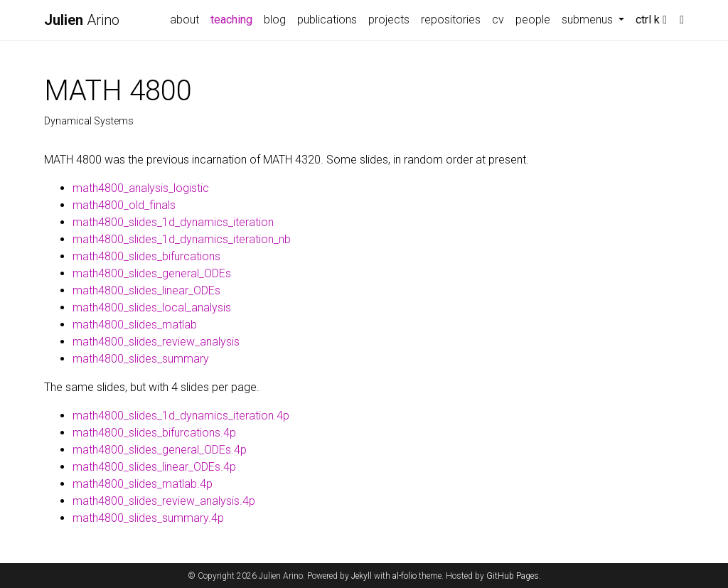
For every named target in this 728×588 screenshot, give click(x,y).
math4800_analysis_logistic (141, 188)
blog (275, 20)
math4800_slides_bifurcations (146, 256)
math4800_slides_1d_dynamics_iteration (173, 222)
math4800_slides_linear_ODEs (146, 290)
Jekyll (362, 576)
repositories (451, 20)
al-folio (405, 576)
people (533, 20)
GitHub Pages (513, 576)
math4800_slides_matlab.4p (143, 484)
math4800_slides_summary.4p (148, 518)
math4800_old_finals (124, 205)
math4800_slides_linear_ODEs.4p (154, 467)
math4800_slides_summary (141, 359)
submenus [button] (589, 20)
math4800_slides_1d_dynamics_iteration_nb (182, 239)
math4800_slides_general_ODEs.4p (160, 450)
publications (327, 20)
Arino (82, 20)
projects (389, 20)
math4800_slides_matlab (135, 325)
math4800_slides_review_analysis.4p (164, 501)
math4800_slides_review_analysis (156, 342)
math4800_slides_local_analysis (152, 308)
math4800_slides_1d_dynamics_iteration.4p (181, 416)
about (184, 20)
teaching (234, 18)
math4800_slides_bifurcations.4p (154, 433)
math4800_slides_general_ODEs (152, 273)
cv (498, 20)
